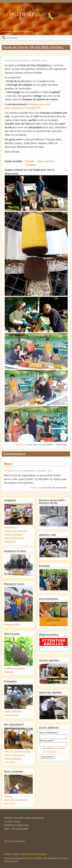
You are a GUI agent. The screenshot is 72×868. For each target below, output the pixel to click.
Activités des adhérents (16, 531)
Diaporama (10, 542)
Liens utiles (10, 762)
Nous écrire (10, 803)
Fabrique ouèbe (11, 861)
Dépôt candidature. (14, 711)
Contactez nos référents (16, 800)
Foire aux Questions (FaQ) (17, 751)
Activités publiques (13, 534)
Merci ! (9, 464)
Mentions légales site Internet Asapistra (30, 854)
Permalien (8, 471)
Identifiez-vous (22, 445)
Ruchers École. (12, 715)
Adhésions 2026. (13, 624)
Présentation (11, 527)
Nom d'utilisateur (49, 732)
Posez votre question (15, 755)
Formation (31, 165)
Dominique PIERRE (33, 858)
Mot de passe (47, 740)
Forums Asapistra (13, 759)
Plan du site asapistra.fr (14, 841)
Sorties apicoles (46, 161)
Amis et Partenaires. (14, 538)
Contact (8, 796)
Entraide (30, 161)
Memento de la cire (40, 104)
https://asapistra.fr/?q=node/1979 (23, 108)
